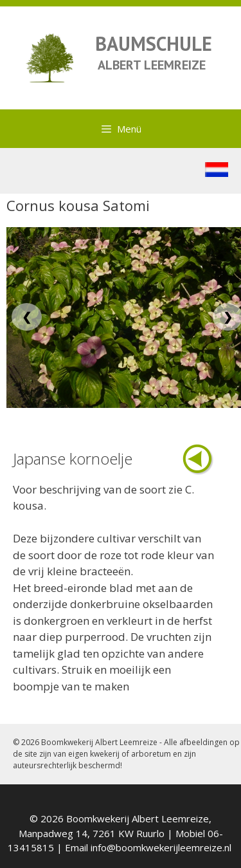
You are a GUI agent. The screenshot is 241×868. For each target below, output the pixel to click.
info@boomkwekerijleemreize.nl (161, 847)
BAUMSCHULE (154, 43)
